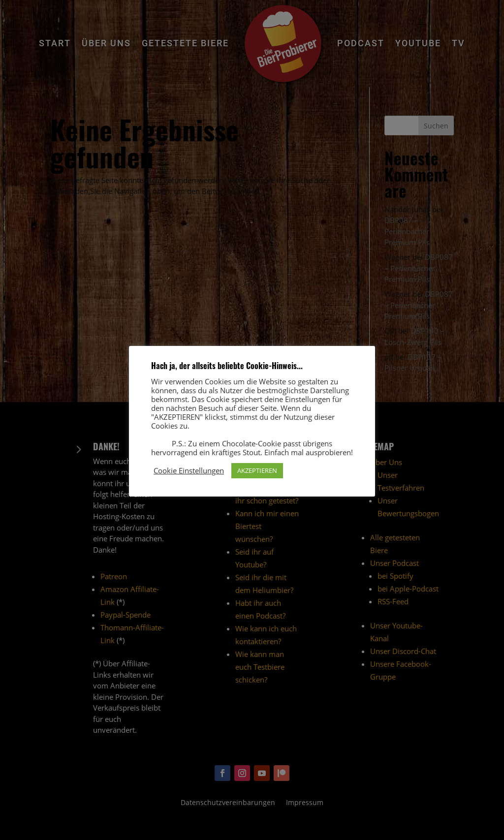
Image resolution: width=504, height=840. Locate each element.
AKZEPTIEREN (257, 470)
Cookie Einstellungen (189, 470)
